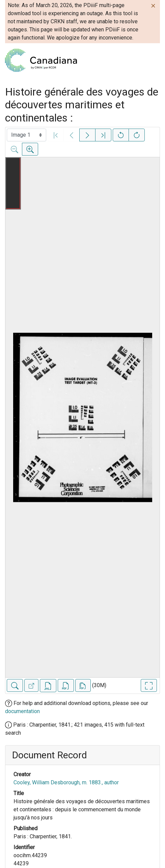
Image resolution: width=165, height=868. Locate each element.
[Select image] (26, 135)
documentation (22, 711)
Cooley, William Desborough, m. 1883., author (66, 782)
